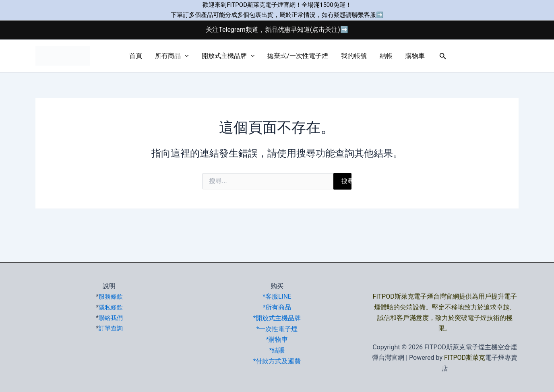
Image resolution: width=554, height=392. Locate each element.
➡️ (380, 15)
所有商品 (172, 56)
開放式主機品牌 (228, 56)
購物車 (415, 56)
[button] (185, 56)
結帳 (386, 56)
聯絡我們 (111, 318)
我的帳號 (354, 56)
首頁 (136, 56)
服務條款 (111, 296)
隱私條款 (111, 307)
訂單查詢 (111, 328)
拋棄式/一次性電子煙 (298, 56)
